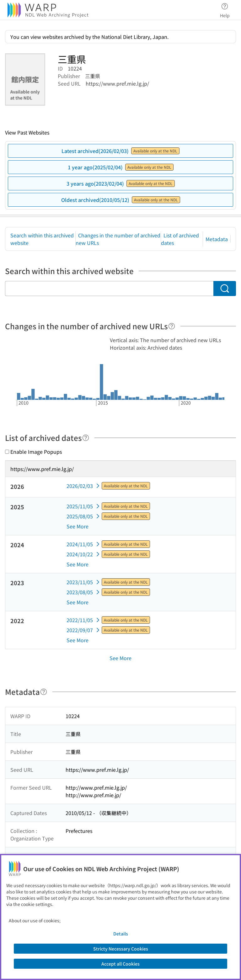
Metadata (217, 239)
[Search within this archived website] (109, 289)
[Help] (172, 326)
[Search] (225, 289)
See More (78, 526)
